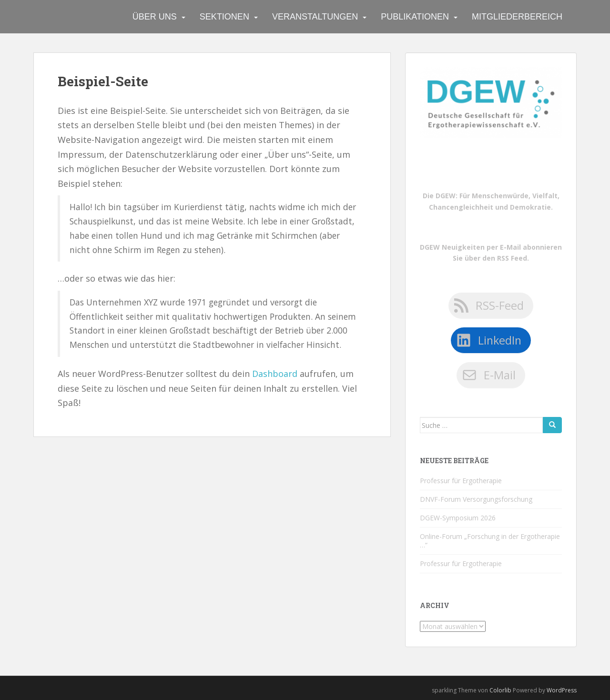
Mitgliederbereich (517, 17)
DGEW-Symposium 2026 (458, 518)
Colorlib (500, 690)
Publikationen (415, 17)
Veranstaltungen (315, 17)
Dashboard (275, 374)
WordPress (562, 690)
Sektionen (224, 17)
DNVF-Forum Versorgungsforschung (476, 499)
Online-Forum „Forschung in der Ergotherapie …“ (490, 541)
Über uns (155, 17)
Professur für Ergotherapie (461, 481)
